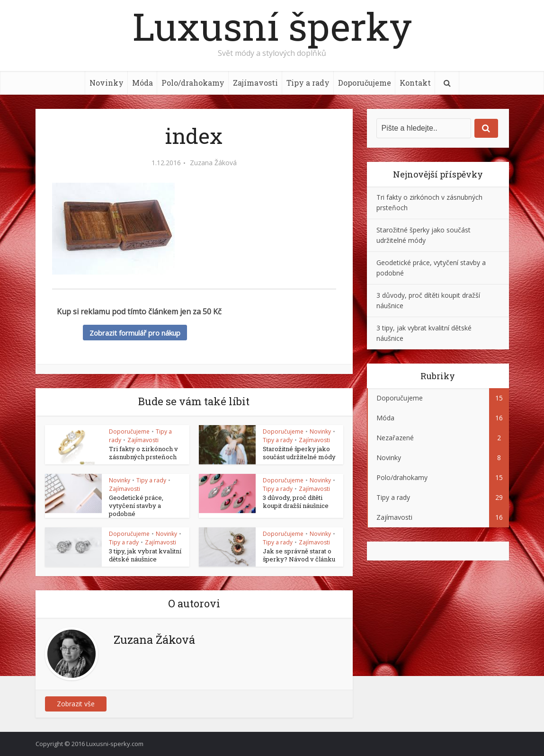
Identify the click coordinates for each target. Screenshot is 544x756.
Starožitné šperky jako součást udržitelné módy (299, 453)
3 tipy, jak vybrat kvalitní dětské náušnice (145, 555)
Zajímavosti (255, 83)
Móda (143, 83)
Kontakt (415, 83)
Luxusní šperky (272, 26)
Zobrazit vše (76, 704)
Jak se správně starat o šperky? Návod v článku (299, 555)
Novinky (107, 83)
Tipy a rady (308, 83)
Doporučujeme (365, 83)
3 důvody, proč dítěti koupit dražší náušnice (296, 502)
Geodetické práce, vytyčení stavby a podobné (136, 506)
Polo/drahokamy (193, 83)
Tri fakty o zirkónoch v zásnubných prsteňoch (143, 453)
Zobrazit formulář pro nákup (135, 333)
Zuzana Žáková (213, 163)
